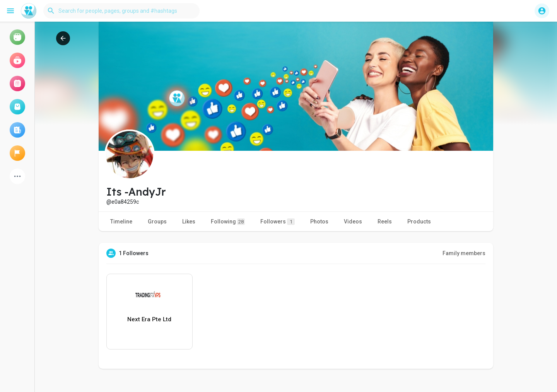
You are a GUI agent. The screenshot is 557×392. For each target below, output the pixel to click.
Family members (464, 253)
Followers (278, 222)
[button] (121, 11)
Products (419, 222)
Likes (189, 222)
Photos (319, 222)
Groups (157, 222)
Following (228, 222)
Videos (353, 222)
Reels (385, 222)
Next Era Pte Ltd (149, 319)
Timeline (121, 222)
